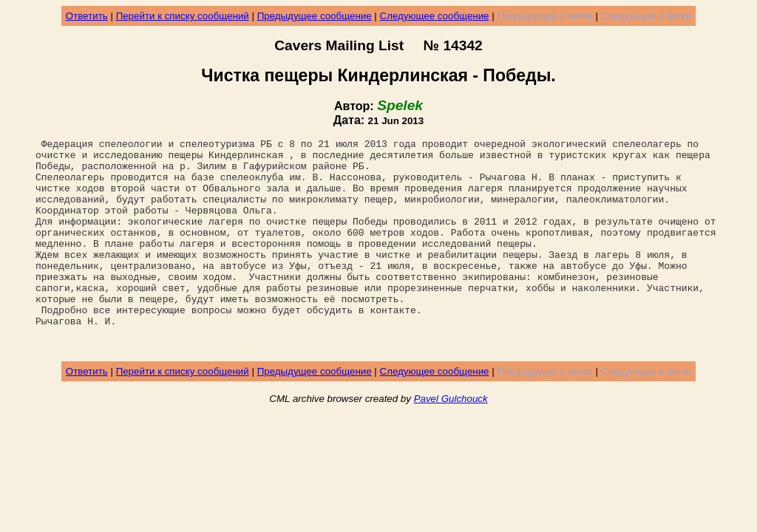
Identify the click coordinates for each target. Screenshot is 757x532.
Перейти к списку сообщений (183, 16)
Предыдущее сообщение (315, 16)
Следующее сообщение (435, 16)
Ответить (87, 16)
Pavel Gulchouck (451, 441)
